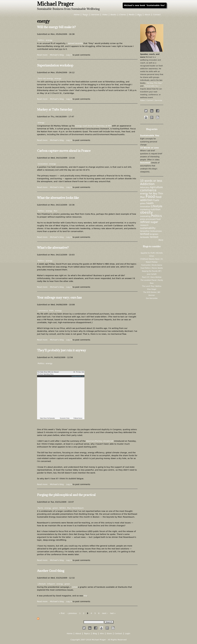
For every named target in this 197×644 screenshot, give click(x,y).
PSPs (51, 311)
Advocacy (145, 187)
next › (105, 613)
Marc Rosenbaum (75, 508)
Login (128, 634)
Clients (123, 15)
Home (77, 15)
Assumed (145, 163)
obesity (147, 212)
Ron (56, 211)
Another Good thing (51, 571)
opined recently (75, 43)
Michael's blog (57, 55)
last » (113, 613)
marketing (145, 209)
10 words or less (151, 181)
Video (105, 15)
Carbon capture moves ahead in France (64, 151)
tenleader (145, 237)
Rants (41, 508)
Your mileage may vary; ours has (59, 297)
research (144, 225)
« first (62, 613)
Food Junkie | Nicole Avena (152, 265)
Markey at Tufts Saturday (55, 109)
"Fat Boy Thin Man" (154, 83)
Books (113, 15)
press (143, 219)
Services (95, 15)
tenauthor (145, 231)
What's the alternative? (53, 247)
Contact (157, 15)
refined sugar (149, 222)
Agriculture (156, 187)
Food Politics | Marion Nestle (152, 268)
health (150, 203)
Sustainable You (150, 136)
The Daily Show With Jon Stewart (48, 372)
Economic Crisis (65, 418)
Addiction (147, 184)
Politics (41, 40)
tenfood (145, 234)
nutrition (156, 209)
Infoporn (51, 584)
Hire (102, 634)
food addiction (151, 199)
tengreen (154, 234)
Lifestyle (42, 584)
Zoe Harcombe (152, 298)
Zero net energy (46, 78)
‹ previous (72, 613)
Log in (69, 55)
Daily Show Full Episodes (47, 418)
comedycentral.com (78, 376)
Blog (140, 15)
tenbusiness (156, 231)
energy (49, 40)
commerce (43, 311)
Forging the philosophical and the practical (66, 495)
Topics (85, 15)
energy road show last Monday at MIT (93, 126)
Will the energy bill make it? (56, 27)
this (86, 596)
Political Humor (78, 418)
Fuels (156, 200)
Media (132, 15)
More (161, 240)
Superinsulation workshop (55, 65)
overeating (145, 216)
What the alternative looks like (58, 198)
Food (150, 197)
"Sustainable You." (152, 86)
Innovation (43, 164)
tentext (154, 237)
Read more (42, 55)
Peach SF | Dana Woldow (152, 277)
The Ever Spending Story (45, 374)
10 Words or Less (150, 148)
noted (75, 587)
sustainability (148, 228)
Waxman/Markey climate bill (100, 441)
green (55, 508)
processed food (153, 219)
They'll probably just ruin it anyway (62, 350)
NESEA (63, 508)
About (147, 15)
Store (109, 634)
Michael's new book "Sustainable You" (145, 5)
